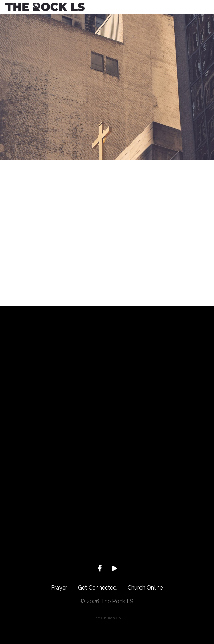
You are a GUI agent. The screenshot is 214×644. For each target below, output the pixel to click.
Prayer (59, 588)
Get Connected (97, 588)
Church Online (145, 588)
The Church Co (107, 618)
